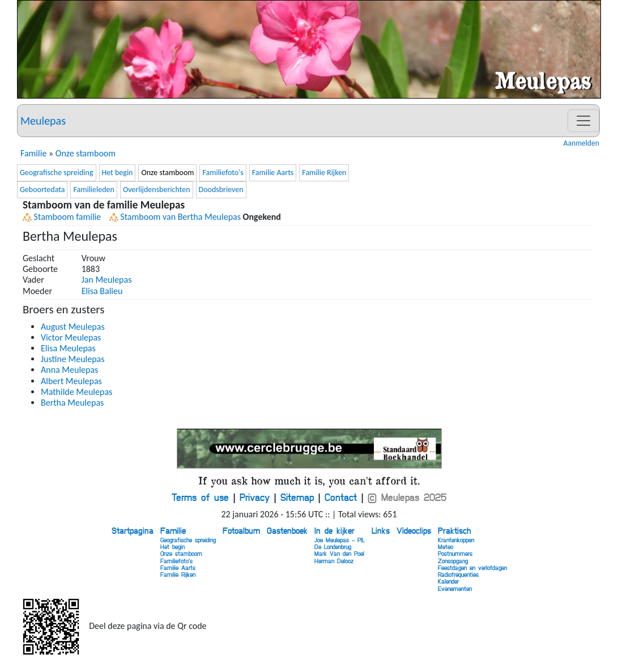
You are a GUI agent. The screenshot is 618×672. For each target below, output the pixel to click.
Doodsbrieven (221, 190)
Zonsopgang (453, 561)
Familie (33, 153)
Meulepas (43, 121)
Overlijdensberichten (157, 190)
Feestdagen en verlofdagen (472, 567)
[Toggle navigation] (583, 121)
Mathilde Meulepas (76, 392)
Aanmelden (581, 143)
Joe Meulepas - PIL (340, 540)
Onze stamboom (86, 153)
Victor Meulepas (71, 337)
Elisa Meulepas (68, 348)
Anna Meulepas (69, 370)
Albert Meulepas (71, 381)
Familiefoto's (223, 173)
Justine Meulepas (73, 359)
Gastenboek (287, 530)
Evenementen (455, 588)
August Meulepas (73, 327)
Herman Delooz (334, 561)
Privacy (255, 497)
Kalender (448, 581)
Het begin (118, 173)
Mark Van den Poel (339, 553)
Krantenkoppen (456, 540)
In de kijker (334, 530)
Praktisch (454, 530)
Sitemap (297, 497)
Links (381, 530)
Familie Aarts (273, 173)
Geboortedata (42, 190)
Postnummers (455, 553)
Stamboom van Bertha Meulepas (175, 217)
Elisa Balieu (102, 291)
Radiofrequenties (458, 574)
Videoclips (414, 530)
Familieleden (93, 190)
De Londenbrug (333, 546)
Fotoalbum (241, 530)
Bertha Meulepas (72, 403)
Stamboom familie (62, 217)
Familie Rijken (324, 173)
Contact (341, 497)
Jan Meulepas (107, 280)
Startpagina (133, 530)
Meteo (446, 546)
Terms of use (200, 497)
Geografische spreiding (57, 173)
